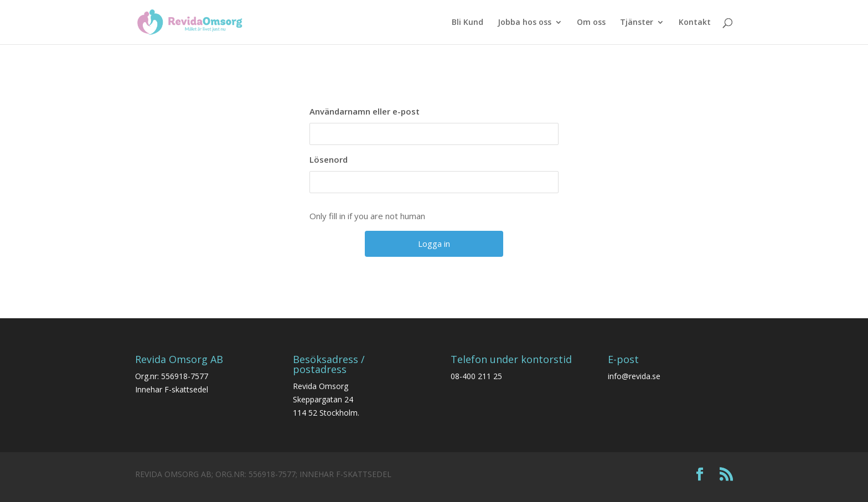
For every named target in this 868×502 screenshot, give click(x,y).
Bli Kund (467, 23)
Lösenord (329, 159)
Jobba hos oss (525, 23)
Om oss (591, 23)
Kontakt (695, 23)
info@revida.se (634, 376)
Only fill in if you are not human (367, 216)
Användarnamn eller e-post (365, 111)
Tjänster (637, 23)
